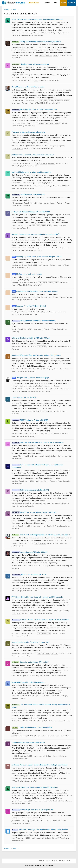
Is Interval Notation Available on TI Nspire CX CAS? (31, 338)
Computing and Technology (34, 35)
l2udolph (15, 434)
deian (13, 676)
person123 (15, 55)
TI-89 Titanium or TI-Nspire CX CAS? (30, 420)
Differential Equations (64, 721)
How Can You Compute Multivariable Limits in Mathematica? (35, 787)
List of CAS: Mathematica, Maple (29, 575)
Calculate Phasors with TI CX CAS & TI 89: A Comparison (38, 442)
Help (68, 861)
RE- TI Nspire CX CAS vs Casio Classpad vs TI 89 (34, 110)
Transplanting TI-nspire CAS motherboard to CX (34, 321)
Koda (13, 225)
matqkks (15, 543)
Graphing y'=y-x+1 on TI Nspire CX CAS (29, 306)
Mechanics (56, 80)
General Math (16, 58)
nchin (13, 369)
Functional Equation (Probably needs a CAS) (28, 742)
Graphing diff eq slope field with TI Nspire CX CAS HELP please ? (36, 355)
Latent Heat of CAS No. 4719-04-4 (25, 398)
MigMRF (14, 80)
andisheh (15, 481)
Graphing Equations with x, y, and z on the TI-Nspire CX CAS (37, 257)
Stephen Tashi (16, 33)
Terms (55, 861)
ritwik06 (14, 756)
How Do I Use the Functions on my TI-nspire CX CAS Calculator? (40, 620)
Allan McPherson (17, 101)
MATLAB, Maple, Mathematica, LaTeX (47, 103)
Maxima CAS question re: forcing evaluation (28, 682)
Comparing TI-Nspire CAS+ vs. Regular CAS (32, 810)
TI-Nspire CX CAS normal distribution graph (30, 378)
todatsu (14, 186)
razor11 (14, 329)
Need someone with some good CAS (30, 64)
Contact (40, 861)
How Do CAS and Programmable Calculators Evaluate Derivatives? (41, 535)
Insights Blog (34, 3)
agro (13, 838)
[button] (41, 3)
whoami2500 (16, 653)
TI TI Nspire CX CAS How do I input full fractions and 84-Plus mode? (38, 597)
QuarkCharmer (17, 566)
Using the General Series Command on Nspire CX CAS (35, 291)
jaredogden (15, 411)
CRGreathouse (16, 779)
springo (14, 801)
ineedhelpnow (16, 265)
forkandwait (16, 248)
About (48, 861)
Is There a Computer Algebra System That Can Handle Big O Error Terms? (40, 765)
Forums (47, 3)
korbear (14, 526)
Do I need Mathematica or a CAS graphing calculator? (32, 172)
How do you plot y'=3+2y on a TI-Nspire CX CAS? (34, 512)
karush (14, 389)
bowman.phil (16, 346)
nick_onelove (16, 633)
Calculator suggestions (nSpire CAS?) (30, 490)
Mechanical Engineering (45, 148)
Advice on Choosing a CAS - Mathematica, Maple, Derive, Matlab (40, 830)
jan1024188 (16, 821)
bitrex (13, 696)
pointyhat (15, 504)
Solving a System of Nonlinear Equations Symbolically (36, 42)
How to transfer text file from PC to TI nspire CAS (30, 642)
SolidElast (15, 588)
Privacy (62, 861)
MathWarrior (16, 611)
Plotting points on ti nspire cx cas (27, 274)
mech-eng (15, 146)
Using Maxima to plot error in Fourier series (28, 87)
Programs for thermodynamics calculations (28, 132)
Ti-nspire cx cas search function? (28, 195)
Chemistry (15, 414)
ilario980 (15, 736)
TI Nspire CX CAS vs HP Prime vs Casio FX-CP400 (31, 212)
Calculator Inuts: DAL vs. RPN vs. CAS (30, 662)
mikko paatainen (17, 203)
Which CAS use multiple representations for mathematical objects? (37, 19)
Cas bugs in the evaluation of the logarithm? (32, 727)
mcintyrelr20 (16, 123)
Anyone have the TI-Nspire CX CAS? (29, 552)
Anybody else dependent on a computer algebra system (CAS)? (36, 234)
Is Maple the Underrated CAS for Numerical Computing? (33, 155)
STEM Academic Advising (33, 250)
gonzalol (14, 456)
